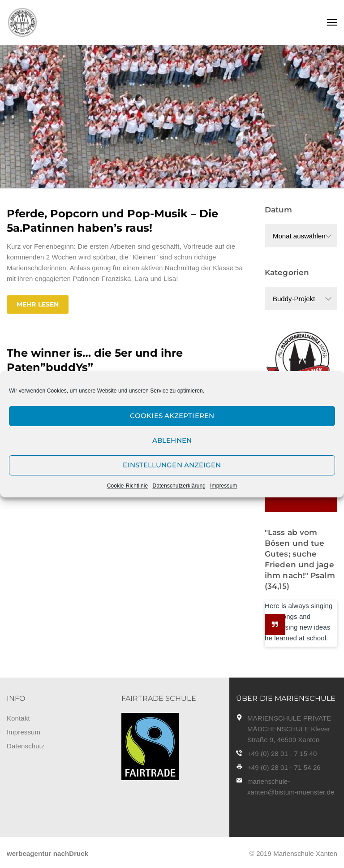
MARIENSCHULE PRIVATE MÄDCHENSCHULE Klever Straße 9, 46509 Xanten (289, 729)
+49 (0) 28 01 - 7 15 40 (282, 754)
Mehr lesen (38, 304)
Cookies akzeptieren (172, 416)
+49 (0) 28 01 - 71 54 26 (284, 767)
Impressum (224, 486)
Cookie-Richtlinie (128, 486)
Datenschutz (26, 746)
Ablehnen (172, 440)
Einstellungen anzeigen (172, 465)
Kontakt (18, 718)
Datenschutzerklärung (179, 486)
